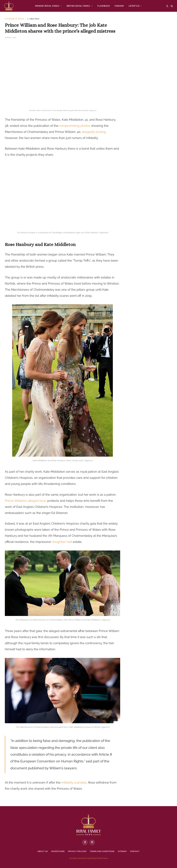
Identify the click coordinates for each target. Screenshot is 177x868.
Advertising (58, 851)
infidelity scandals (74, 783)
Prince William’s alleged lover (26, 501)
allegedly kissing (94, 132)
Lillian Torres (34, 19)
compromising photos (75, 126)
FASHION (119, 6)
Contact (135, 851)
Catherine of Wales (14, 19)
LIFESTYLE (134, 6)
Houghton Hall (62, 542)
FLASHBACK (104, 6)
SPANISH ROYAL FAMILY (47, 6)
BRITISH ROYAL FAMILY (78, 6)
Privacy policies (77, 851)
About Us (43, 851)
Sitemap (122, 851)
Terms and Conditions (102, 851)
